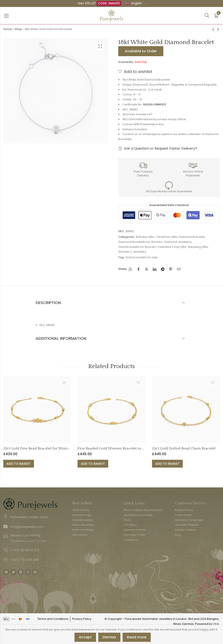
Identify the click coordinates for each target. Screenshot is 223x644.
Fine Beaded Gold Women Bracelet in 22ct (113, 448)
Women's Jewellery (132, 252)
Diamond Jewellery (178, 242)
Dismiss (109, 637)
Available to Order (141, 51)
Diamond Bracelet (192, 237)
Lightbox (100, 46)
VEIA (216, 624)
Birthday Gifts (145, 237)
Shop (18, 29)
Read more (137, 637)
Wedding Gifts (198, 247)
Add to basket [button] (19, 464)
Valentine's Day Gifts (172, 247)
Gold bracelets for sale (141, 257)
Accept (85, 637)
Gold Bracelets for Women (137, 247)
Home (8, 29)
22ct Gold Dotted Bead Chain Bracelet (184, 448)
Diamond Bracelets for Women (140, 242)
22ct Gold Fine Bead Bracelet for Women (38, 448)
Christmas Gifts (166, 237)
